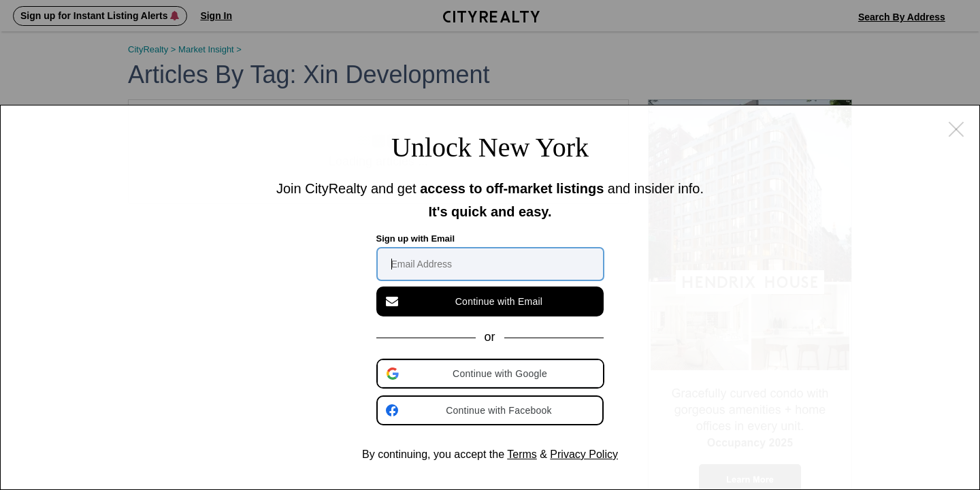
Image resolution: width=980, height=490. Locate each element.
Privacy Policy (584, 454)
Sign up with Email (416, 239)
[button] (491, 374)
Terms (522, 454)
